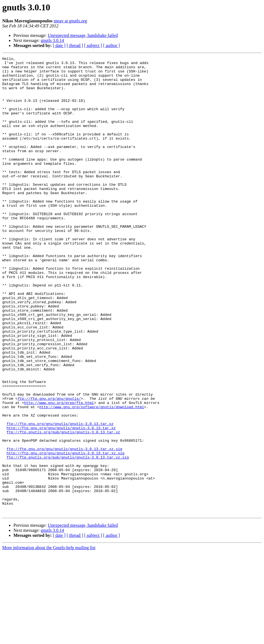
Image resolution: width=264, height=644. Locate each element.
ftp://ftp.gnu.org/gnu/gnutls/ (49, 467)
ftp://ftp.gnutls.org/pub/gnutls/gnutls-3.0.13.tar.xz (63, 507)
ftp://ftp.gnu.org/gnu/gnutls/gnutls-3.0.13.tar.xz (60, 497)
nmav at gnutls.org (70, 21)
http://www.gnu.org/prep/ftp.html (59, 472)
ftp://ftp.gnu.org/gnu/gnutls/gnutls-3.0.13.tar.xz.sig (64, 528)
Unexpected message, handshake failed (83, 35)
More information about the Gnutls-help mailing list (49, 639)
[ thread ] (75, 45)
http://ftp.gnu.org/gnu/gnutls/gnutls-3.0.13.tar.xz (61, 502)
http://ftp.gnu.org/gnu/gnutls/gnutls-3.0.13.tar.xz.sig (66, 533)
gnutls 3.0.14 (52, 40)
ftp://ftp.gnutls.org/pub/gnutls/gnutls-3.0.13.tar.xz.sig (68, 538)
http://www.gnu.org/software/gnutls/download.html (92, 477)
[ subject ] (93, 45)
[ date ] (59, 45)
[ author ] (112, 45)
